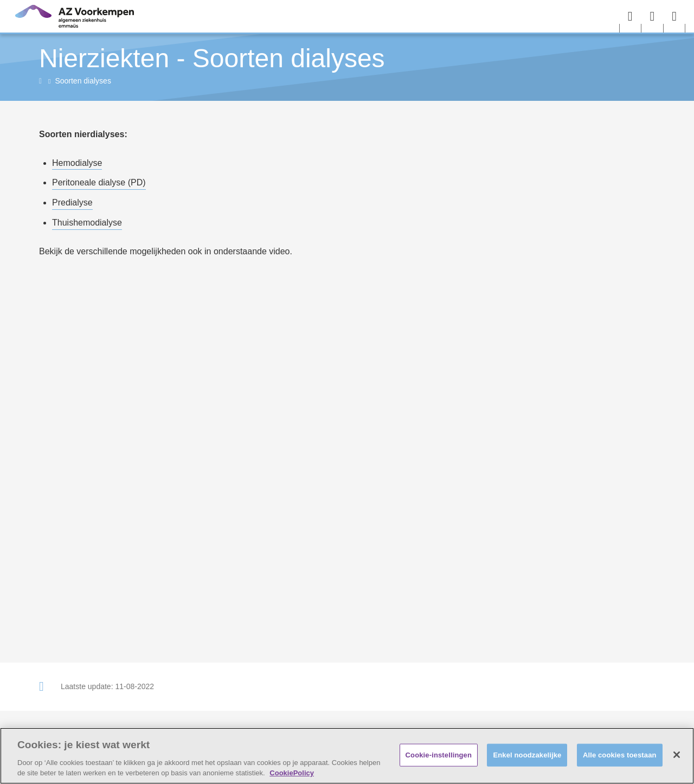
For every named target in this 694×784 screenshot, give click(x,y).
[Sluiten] (677, 755)
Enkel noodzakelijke (527, 755)
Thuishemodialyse (87, 223)
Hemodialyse (77, 163)
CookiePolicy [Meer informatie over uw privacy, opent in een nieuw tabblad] (292, 773)
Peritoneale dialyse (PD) (99, 182)
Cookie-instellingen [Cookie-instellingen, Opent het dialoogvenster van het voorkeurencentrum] (439, 755)
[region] (347, 756)
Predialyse (72, 203)
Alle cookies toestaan (620, 755)
